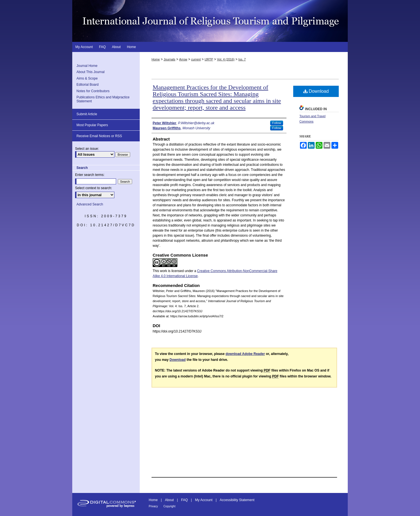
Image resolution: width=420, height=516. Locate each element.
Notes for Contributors (93, 91)
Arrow (183, 59)
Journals (170, 59)
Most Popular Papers (92, 125)
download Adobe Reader (245, 354)
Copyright (169, 506)
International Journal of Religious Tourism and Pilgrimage (210, 21)
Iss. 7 (242, 59)
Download (316, 91)
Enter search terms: (90, 175)
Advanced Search (90, 204)
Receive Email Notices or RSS (99, 136)
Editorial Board (88, 85)
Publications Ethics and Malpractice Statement (103, 99)
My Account (204, 500)
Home (156, 59)
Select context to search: (93, 188)
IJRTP (209, 59)
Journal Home (87, 66)
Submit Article (87, 114)
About (169, 500)
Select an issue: (87, 149)
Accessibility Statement (237, 500)
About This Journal (91, 72)
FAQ (184, 500)
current (196, 59)
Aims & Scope (87, 78)
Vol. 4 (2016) (226, 59)
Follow (277, 123)
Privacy (153, 506)
